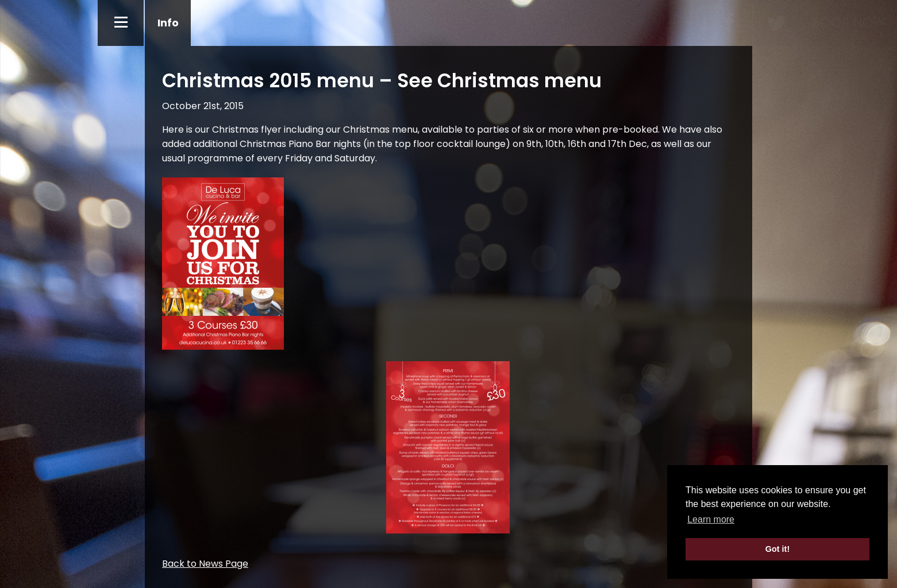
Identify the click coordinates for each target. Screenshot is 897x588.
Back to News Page (205, 564)
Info (168, 23)
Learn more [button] (711, 519)
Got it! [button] (777, 549)
